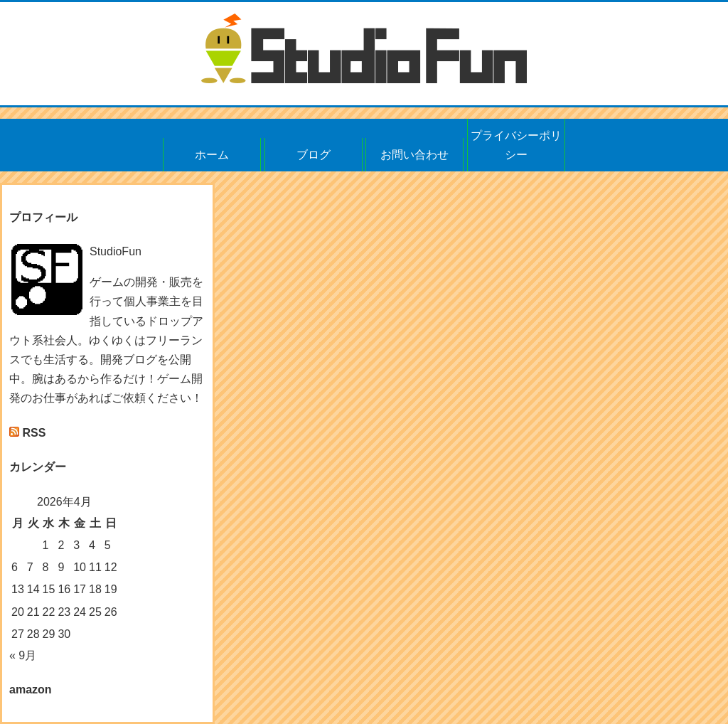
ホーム (212, 155)
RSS (34, 433)
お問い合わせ (414, 155)
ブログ (314, 155)
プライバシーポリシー (516, 145)
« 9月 (23, 655)
